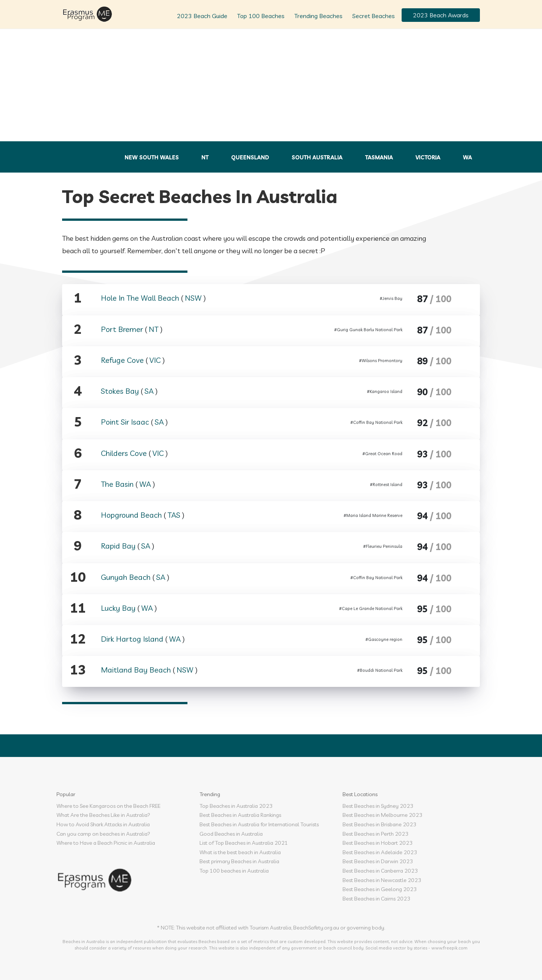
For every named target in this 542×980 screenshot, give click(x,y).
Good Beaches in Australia (231, 834)
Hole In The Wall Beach (140, 298)
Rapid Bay (118, 546)
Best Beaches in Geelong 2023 (380, 889)
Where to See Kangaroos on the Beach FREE (108, 806)
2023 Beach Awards (441, 15)
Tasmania (379, 157)
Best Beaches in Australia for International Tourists (259, 824)
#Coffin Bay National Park (376, 422)
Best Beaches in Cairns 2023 (376, 899)
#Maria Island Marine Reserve (373, 515)
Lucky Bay (118, 608)
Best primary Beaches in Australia (239, 861)
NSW (193, 298)
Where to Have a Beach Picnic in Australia (106, 843)
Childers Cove (124, 453)
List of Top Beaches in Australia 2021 (244, 843)
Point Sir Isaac (125, 422)
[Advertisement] (271, 85)
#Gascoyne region (384, 639)
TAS (174, 515)
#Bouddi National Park (380, 670)
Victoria (428, 157)
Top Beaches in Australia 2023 (236, 806)
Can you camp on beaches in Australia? (103, 834)
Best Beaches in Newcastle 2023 (382, 880)
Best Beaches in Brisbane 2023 (379, 824)
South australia (317, 157)
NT (205, 157)
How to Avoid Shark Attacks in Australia (103, 824)
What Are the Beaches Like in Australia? (103, 815)
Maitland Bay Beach (136, 670)
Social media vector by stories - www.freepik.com (416, 948)
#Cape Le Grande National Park (371, 608)
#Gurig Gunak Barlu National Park (368, 330)
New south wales (152, 157)
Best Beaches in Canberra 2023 (380, 871)
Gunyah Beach (126, 577)
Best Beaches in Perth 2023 (375, 834)
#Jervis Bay (391, 298)
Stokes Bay (120, 391)
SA (149, 391)
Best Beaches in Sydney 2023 (378, 806)
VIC (155, 360)
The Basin (117, 484)
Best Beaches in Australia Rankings (240, 815)
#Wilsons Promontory (381, 361)
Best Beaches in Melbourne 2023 (382, 815)
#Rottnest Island (386, 485)
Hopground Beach (131, 515)
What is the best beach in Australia (240, 852)
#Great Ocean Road (382, 454)
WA (467, 157)
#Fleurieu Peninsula (383, 546)
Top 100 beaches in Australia (234, 871)
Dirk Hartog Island (132, 639)
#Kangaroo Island (385, 391)
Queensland (250, 157)
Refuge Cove (122, 360)
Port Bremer (122, 329)
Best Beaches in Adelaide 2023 (380, 852)
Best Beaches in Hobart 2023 (378, 843)
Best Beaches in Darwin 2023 (378, 861)
